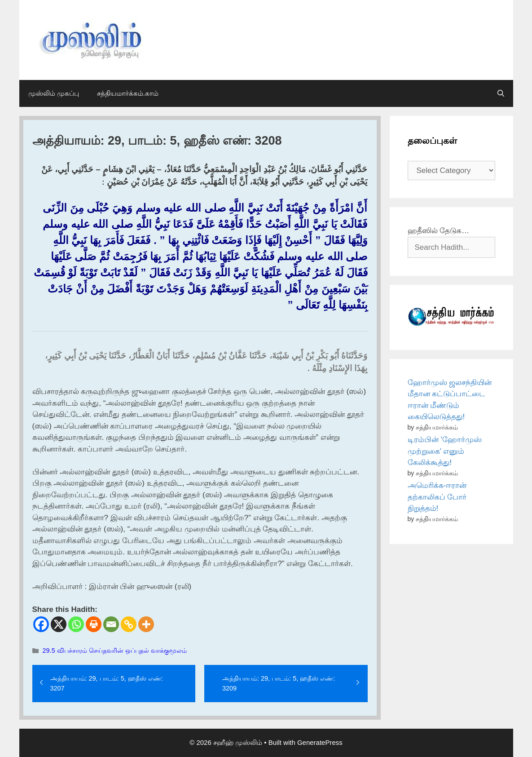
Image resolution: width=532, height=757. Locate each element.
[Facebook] (41, 624)
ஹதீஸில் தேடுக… (439, 231)
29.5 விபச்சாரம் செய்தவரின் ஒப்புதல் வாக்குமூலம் (115, 651)
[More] (146, 624)
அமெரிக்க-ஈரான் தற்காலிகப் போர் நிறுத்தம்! (437, 497)
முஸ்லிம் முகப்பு (54, 93)
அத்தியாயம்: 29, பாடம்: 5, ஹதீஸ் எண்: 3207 (107, 683)
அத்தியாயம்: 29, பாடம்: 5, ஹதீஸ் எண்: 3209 (279, 683)
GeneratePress (320, 742)
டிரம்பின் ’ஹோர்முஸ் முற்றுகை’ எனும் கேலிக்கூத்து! (445, 451)
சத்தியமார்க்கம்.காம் (128, 93)
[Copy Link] (129, 624)
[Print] (94, 624)
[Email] (111, 624)
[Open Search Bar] (501, 93)
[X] (59, 624)
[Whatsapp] (76, 624)
